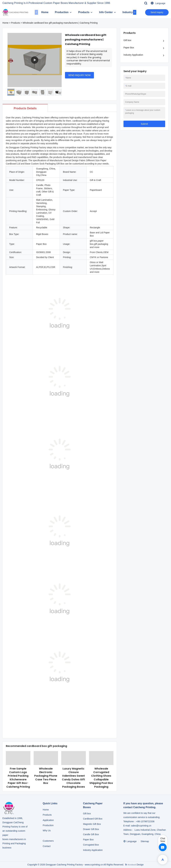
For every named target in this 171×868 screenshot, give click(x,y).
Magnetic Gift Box (92, 824)
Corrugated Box (91, 845)
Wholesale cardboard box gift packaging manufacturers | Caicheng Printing (60, 23)
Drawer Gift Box (91, 829)
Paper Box (129, 48)
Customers (48, 841)
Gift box (127, 40)
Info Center (106, 12)
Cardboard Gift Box (93, 819)
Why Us (47, 830)
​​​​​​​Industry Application (93, 850)
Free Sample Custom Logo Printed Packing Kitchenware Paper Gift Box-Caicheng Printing (18, 778)
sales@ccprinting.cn (141, 826)
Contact (47, 846)
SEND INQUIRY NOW (79, 75)
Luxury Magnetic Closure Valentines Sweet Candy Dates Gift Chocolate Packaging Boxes (73, 778)
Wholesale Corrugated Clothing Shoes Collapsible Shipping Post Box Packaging (101, 778)
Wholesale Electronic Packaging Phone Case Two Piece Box (46, 776)
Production (62, 12)
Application (48, 820)
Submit (144, 124)
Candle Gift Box (91, 834)
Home (45, 12)
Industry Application (133, 55)
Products (84, 12)
